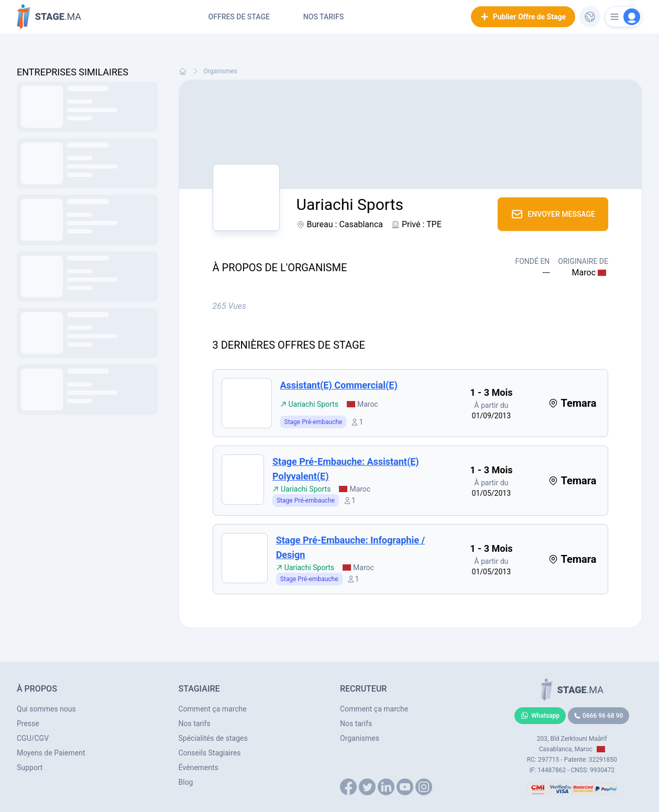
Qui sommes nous (46, 709)
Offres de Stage (239, 17)
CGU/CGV (33, 738)
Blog (186, 782)
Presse (28, 724)
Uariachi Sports (309, 404)
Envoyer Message (553, 214)
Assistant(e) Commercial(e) (339, 385)
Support (30, 767)
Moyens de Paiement (51, 753)
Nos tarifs (323, 17)
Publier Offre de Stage (523, 17)
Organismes (221, 71)
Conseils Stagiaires (210, 753)
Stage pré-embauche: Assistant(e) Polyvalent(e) (346, 469)
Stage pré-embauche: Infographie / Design (350, 547)
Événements (199, 767)
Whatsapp (540, 716)
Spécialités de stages (213, 738)
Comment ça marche (213, 709)
